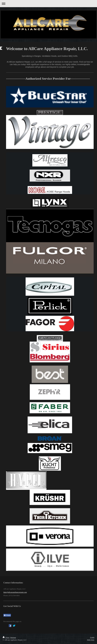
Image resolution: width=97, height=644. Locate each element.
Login (92, 637)
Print (6, 637)
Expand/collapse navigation (48, 4)
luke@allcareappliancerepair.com (15, 592)
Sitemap (13, 637)
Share (7, 615)
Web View (91, 640)
